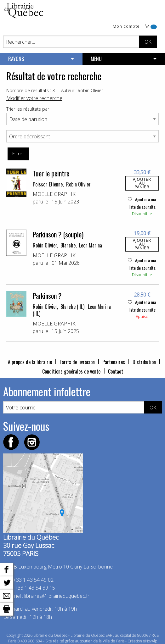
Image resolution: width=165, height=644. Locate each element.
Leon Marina (91, 245)
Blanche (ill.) (72, 307)
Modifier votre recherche (34, 98)
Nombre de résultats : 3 (31, 90)
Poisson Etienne (48, 184)
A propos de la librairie (30, 362)
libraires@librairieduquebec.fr (57, 596)
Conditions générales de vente (71, 371)
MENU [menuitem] (96, 59)
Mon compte (126, 27)
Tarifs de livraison (77, 362)
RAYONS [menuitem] (16, 59)
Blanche (68, 245)
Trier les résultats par (28, 109)
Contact (116, 371)
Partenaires (114, 362)
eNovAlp (150, 641)
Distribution (144, 362)
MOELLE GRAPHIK (54, 194)
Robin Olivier (78, 184)
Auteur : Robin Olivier (82, 90)
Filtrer (18, 154)
